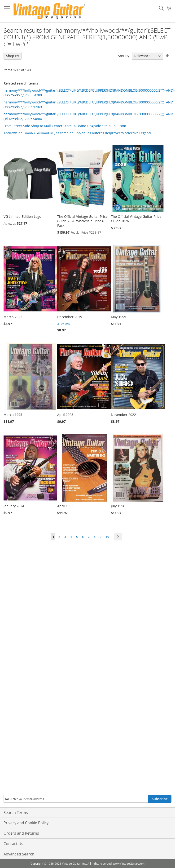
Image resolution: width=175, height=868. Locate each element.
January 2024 (14, 506)
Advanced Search (19, 854)
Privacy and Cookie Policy (26, 823)
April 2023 (65, 415)
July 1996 (118, 506)
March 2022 (13, 317)
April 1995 (65, 506)
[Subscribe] (160, 799)
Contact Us (13, 844)
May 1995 (118, 317)
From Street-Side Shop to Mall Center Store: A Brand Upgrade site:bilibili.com (65, 126)
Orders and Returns (21, 833)
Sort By (124, 56)
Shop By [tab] (13, 56)
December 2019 (70, 317)
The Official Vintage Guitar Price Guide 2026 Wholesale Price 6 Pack (82, 221)
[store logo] (49, 11)
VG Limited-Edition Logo (22, 216)
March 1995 (13, 415)
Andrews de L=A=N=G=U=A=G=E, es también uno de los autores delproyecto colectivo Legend (77, 133)
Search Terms (16, 813)
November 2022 (123, 415)
